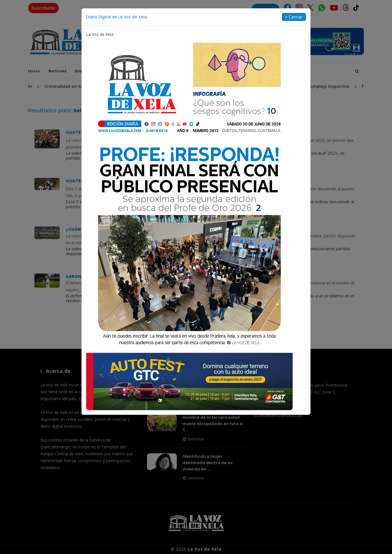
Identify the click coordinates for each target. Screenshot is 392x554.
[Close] (294, 17)
